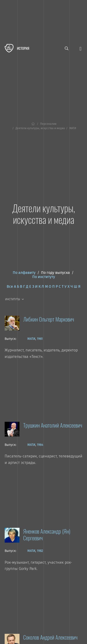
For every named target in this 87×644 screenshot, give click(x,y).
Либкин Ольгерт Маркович (49, 319)
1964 (40, 445)
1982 (40, 551)
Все (10, 286)
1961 (40, 339)
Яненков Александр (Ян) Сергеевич (47, 534)
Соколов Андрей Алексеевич (50, 637)
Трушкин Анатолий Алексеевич (53, 425)
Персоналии (48, 124)
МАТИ (31, 339)
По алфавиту (24, 273)
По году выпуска (55, 273)
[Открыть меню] (81, 48)
